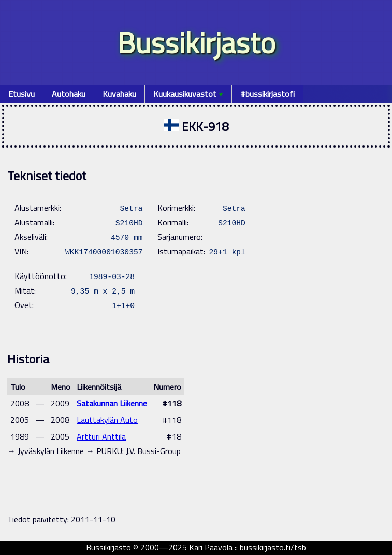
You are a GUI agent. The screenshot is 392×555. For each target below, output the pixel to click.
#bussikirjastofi (267, 94)
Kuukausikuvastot (188, 94)
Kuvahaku (119, 94)
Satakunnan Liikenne (112, 403)
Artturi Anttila (101, 436)
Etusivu (21, 94)
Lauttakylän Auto (107, 420)
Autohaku (69, 94)
